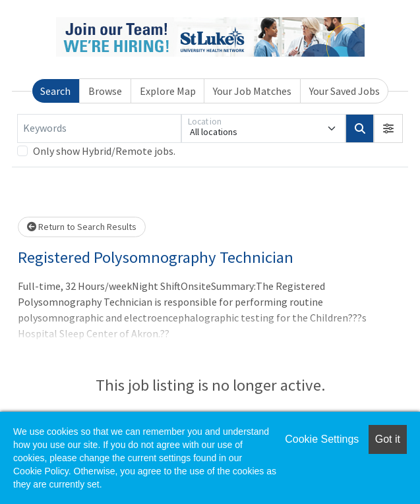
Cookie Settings (322, 439)
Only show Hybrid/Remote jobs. (104, 151)
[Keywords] (99, 128)
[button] (388, 128)
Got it (388, 439)
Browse (105, 91)
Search (55, 91)
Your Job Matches (252, 91)
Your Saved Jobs (345, 91)
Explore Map (168, 91)
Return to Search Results (82, 227)
